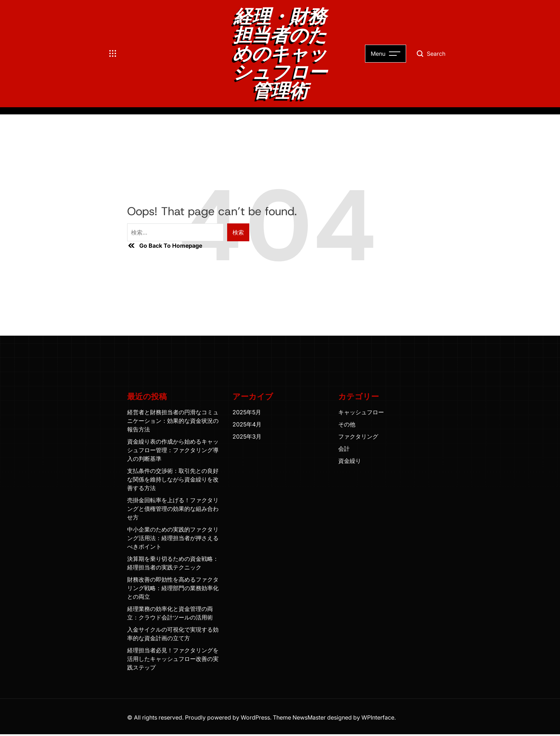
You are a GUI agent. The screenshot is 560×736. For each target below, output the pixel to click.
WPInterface (378, 717)
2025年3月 (247, 436)
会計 (344, 449)
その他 (347, 424)
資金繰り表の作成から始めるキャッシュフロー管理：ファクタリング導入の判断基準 (173, 450)
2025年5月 (247, 412)
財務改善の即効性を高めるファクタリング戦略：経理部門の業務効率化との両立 (173, 588)
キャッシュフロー (361, 412)
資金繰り (350, 461)
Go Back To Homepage (165, 246)
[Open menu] (113, 54)
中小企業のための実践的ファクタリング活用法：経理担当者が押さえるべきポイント (173, 538)
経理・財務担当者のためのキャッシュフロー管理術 (280, 54)
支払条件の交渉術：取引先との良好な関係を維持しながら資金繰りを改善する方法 (173, 479)
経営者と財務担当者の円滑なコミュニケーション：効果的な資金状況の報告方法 (173, 421)
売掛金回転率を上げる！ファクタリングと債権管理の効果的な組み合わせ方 (173, 509)
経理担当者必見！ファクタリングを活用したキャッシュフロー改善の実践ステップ (173, 659)
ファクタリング (358, 436)
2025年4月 (247, 424)
